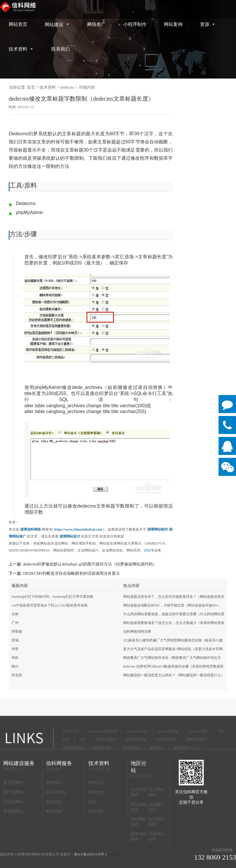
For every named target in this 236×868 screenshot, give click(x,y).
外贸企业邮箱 (136, 739)
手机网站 (54, 783)
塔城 (15, 640)
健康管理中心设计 (187, 748)
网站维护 (96, 811)
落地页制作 (132, 748)
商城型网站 (13, 811)
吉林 (15, 614)
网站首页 (18, 24)
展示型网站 (13, 783)
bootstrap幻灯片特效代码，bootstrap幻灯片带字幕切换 (52, 597)
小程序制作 (135, 24)
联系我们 (60, 49)
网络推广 (96, 24)
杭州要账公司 (166, 739)
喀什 (15, 666)
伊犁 (15, 649)
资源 (208, 24)
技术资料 (21, 49)
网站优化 (96, 792)
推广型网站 (13, 792)
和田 (15, 658)
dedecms (67, 87)
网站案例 (173, 24)
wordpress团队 (198, 731)
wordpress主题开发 (103, 731)
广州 (15, 623)
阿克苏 (17, 675)
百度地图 (115, 854)
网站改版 (54, 811)
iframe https (71, 731)
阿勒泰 (17, 632)
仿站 (147, 550)
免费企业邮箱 (106, 739)
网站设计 (96, 783)
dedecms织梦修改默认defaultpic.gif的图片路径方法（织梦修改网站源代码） (90, 564)
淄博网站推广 (103, 748)
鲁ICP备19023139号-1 (91, 854)
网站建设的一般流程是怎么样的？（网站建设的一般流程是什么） (174, 675)
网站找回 (54, 802)
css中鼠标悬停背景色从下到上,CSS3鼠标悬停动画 (50, 605)
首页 (31, 87)
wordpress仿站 (137, 731)
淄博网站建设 (73, 748)
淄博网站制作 (196, 739)
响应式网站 (56, 792)
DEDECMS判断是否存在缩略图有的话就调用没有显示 (71, 573)
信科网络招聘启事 (137, 632)
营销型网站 (13, 802)
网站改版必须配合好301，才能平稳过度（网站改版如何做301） (172, 605)
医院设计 (157, 748)
